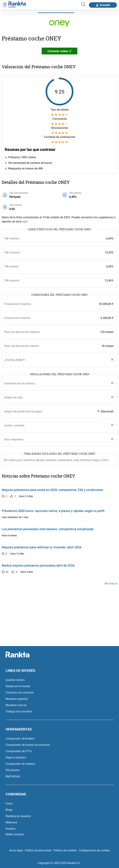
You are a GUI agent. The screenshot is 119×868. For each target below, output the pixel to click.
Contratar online (59, 51)
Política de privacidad (38, 850)
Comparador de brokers (20, 738)
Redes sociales (15, 834)
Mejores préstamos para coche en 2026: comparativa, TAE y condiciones (52, 490)
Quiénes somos (15, 680)
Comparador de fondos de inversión (28, 745)
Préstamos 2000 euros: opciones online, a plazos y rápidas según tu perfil (53, 511)
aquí (25, 221)
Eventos (10, 829)
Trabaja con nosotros (19, 711)
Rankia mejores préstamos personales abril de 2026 (38, 565)
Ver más (111, 583)
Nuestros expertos (17, 699)
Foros (9, 803)
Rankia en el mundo (18, 686)
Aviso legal (16, 850)
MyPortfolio (13, 776)
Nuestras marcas (16, 705)
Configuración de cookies (94, 850)
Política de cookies (65, 850)
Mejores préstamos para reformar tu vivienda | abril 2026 (42, 547)
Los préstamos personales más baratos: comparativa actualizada (48, 529)
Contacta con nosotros (20, 692)
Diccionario (13, 770)
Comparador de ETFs (19, 751)
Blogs (9, 810)
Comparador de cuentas (20, 764)
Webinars (11, 822)
